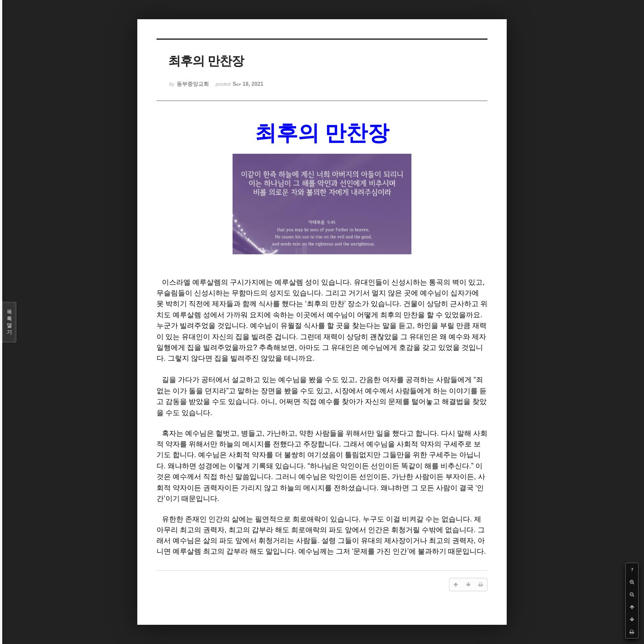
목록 (9, 322)
